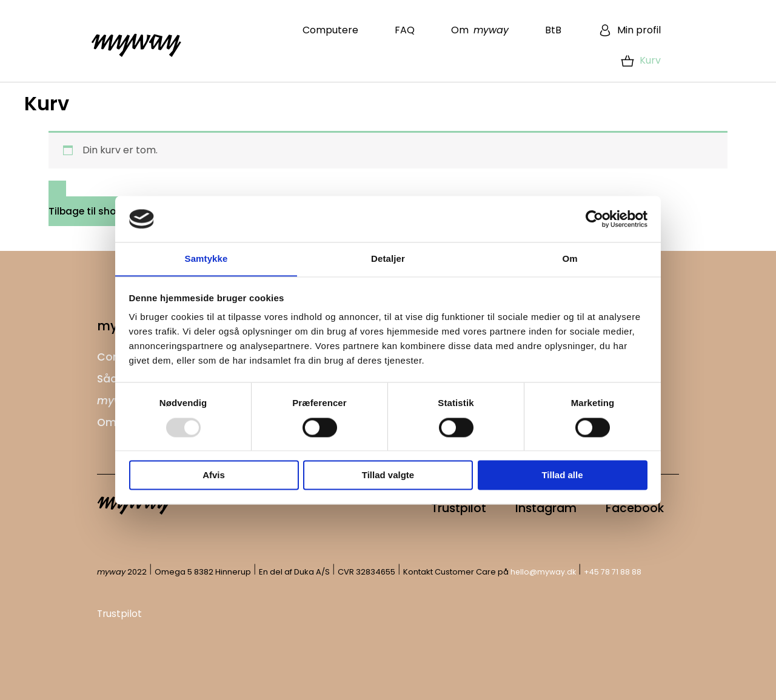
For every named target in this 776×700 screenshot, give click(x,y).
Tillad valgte (388, 475)
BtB (553, 30)
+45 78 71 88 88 (614, 571)
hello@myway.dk (544, 571)
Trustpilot (440, 507)
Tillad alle (562, 475)
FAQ (405, 30)
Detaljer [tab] (388, 258)
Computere (330, 30)
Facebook (631, 507)
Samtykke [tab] (206, 258)
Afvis (214, 475)
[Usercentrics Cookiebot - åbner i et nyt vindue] (594, 219)
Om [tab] (570, 258)
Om (480, 30)
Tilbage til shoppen (96, 211)
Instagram (535, 507)
